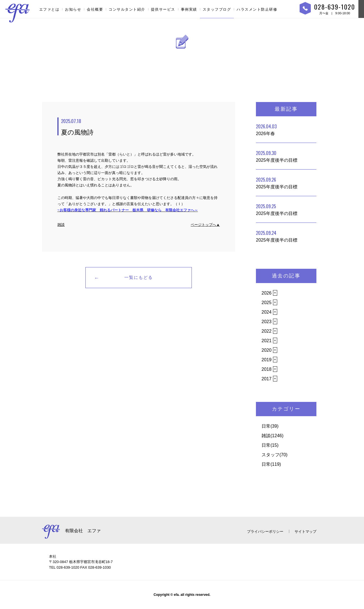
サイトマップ (305, 532)
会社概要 (95, 9)
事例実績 (189, 9)
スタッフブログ (217, 9)
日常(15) (270, 445)
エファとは (49, 9)
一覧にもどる (139, 277)
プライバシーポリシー (265, 532)
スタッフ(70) (274, 455)
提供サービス (163, 9)
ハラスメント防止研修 (257, 9)
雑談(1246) (272, 436)
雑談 (61, 225)
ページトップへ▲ (205, 225)
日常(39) (270, 426)
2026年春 (266, 129)
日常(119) (271, 464)
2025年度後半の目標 (277, 156)
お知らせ (73, 9)
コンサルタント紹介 (127, 9)
